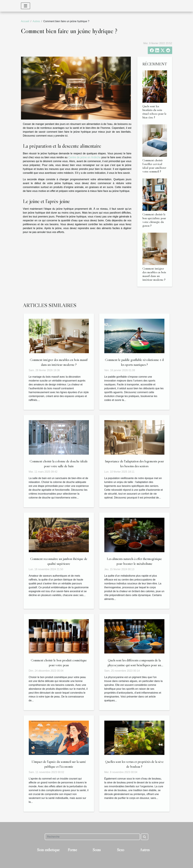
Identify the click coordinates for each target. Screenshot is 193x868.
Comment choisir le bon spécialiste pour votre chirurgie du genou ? (154, 220)
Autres (36, 21)
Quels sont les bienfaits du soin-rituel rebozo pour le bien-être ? (154, 112)
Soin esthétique (48, 850)
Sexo (121, 850)
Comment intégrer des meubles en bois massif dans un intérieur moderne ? (154, 274)
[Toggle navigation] (26, 6)
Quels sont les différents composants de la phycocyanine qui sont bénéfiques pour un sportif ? (134, 665)
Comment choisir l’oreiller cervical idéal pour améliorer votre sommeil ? (154, 166)
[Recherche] (92, 837)
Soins (97, 850)
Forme (72, 850)
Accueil (25, 21)
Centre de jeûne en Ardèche (85, 157)
